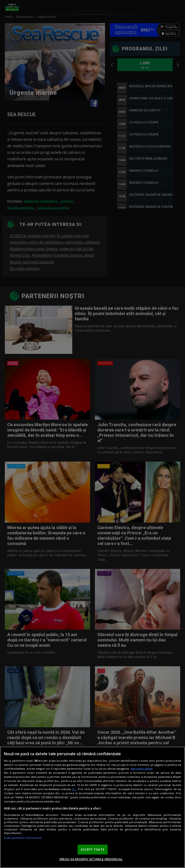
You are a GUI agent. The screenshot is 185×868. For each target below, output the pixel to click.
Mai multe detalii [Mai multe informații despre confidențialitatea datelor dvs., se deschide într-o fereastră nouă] (142, 769)
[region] (92, 807)
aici (74, 789)
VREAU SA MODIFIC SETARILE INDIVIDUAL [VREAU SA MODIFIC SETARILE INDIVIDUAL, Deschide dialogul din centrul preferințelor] (91, 859)
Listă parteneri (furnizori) (23, 838)
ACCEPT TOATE (92, 849)
